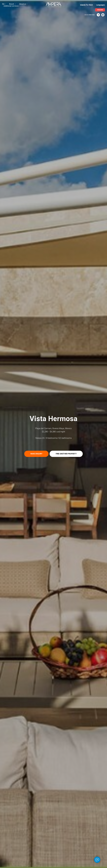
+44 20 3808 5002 (90, 15)
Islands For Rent (86, 5)
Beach (12, 4)
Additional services (11, 6)
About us (23, 4)
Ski (3, 4)
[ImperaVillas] (98, 15)
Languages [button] (101, 5)
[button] (36, 454)
